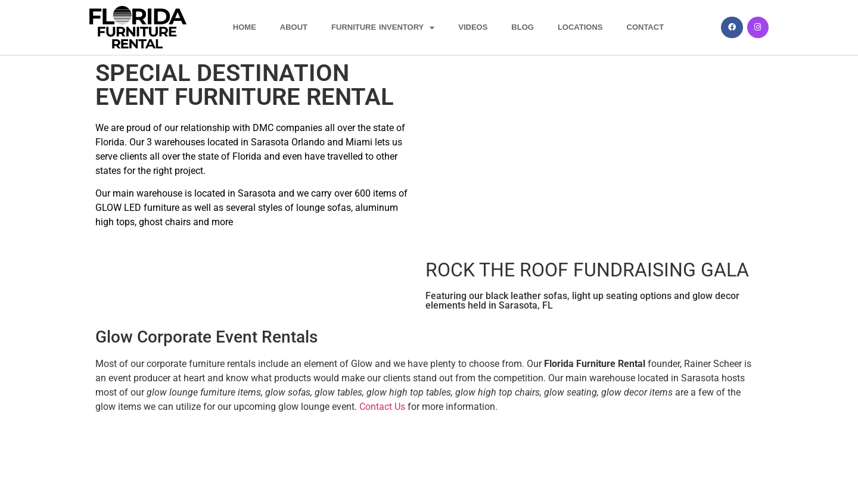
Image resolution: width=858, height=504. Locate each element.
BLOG (523, 27)
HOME (245, 27)
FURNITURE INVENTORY (383, 28)
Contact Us (382, 407)
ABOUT (294, 27)
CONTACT (646, 27)
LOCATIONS (580, 27)
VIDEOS (473, 27)
